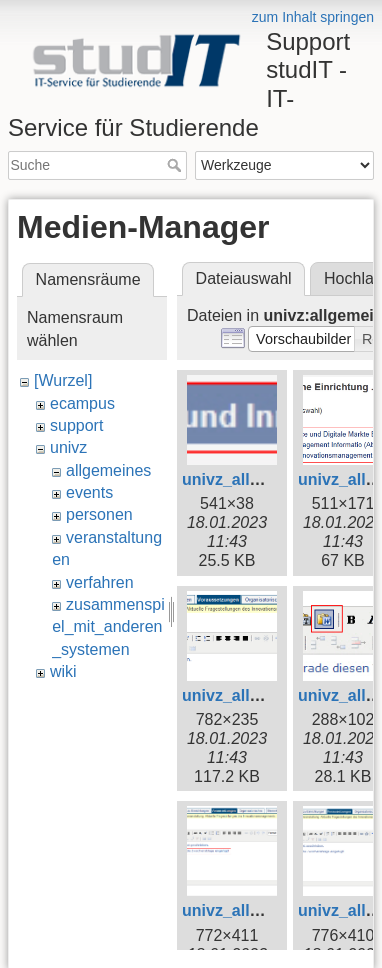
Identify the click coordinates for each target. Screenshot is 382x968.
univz (68, 447)
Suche (176, 165)
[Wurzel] (63, 380)
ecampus (82, 403)
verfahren (100, 582)
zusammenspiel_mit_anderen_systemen (108, 627)
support (76, 425)
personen (99, 514)
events (89, 492)
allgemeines (108, 470)
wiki (63, 671)
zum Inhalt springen (313, 17)
